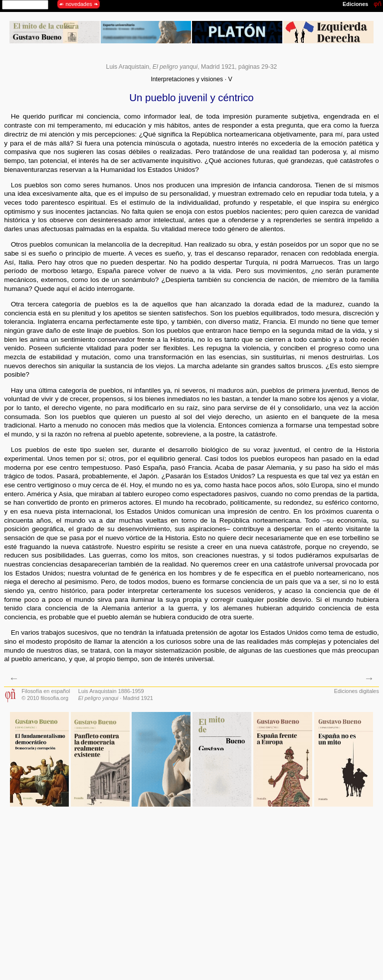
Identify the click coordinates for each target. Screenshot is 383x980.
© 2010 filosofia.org (45, 698)
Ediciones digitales (357, 691)
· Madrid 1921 (116, 698)
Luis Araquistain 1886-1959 (111, 691)
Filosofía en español (46, 691)
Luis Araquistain (128, 67)
